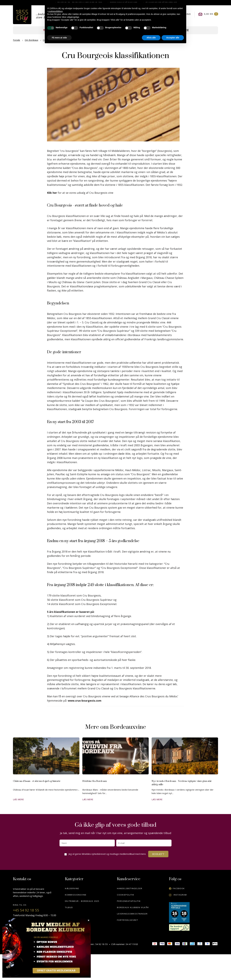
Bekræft (158, 854)
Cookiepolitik (126, 895)
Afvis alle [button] (151, 38)
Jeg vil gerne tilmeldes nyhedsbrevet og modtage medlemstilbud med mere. (108, 853)
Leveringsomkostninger (132, 914)
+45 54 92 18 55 (26, 910)
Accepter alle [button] (173, 38)
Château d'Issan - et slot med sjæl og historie (37, 781)
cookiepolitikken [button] (55, 11)
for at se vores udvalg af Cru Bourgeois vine (86, 193)
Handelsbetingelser (130, 888)
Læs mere (18, 799)
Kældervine (72, 888)
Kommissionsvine (76, 895)
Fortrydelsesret (128, 920)
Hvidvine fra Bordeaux (95, 781)
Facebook (177, 888)
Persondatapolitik (129, 901)
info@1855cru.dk (27, 929)
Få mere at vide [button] (59, 38)
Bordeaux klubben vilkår (133, 907)
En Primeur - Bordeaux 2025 (82, 901)
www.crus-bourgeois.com (85, 701)
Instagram (178, 895)
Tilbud (69, 907)
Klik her (52, 193)
